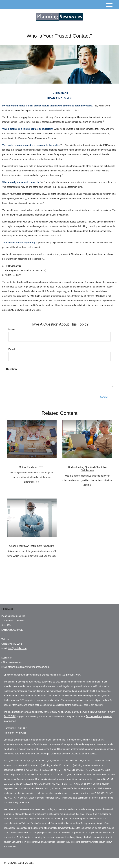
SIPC (102, 740)
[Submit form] (105, 397)
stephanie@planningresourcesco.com (29, 667)
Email (12, 349)
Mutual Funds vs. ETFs (32, 467)
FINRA (95, 740)
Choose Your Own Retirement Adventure (32, 546)
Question (11, 369)
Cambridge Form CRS (16, 728)
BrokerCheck (73, 675)
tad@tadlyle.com (17, 648)
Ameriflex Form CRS (15, 733)
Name (12, 329)
